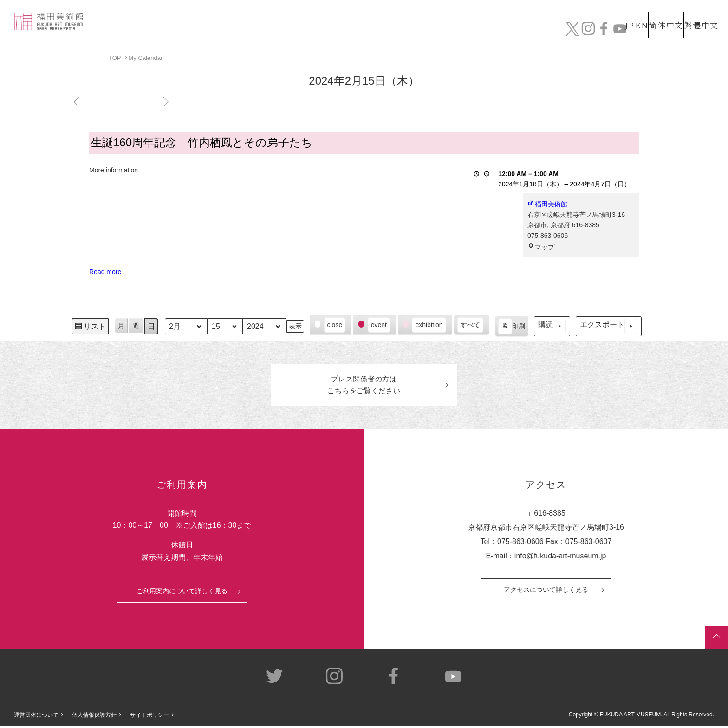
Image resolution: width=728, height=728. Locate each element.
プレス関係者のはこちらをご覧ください (364, 386)
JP (593, 13)
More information (114, 170)
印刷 (511, 328)
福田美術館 (547, 204)
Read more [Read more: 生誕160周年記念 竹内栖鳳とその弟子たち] (105, 272)
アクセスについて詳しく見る (546, 592)
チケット (693, 31)
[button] (331, 325)
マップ (541, 247)
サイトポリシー (149, 717)
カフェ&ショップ (588, 31)
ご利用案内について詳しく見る (182, 593)
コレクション (409, 31)
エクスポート (609, 326)
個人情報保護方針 (94, 717)
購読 (552, 326)
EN (622, 13)
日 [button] (151, 326)
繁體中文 (700, 13)
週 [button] (136, 325)
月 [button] (121, 325)
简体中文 (656, 13)
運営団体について (36, 717)
